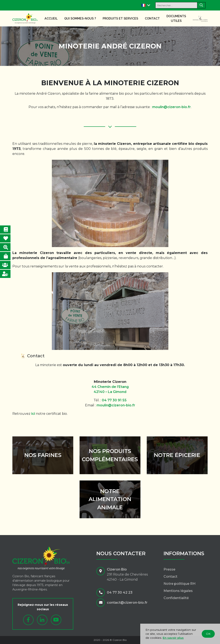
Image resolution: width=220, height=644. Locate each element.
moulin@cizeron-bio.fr (172, 107)
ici (33, 414)
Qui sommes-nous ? (80, 18)
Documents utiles (176, 18)
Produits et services (120, 18)
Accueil (51, 18)
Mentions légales (178, 591)
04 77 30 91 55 (114, 400)
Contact (152, 18)
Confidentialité (176, 598)
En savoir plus (173, 638)
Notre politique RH (179, 584)
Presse (169, 569)
